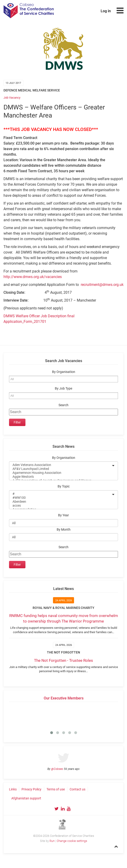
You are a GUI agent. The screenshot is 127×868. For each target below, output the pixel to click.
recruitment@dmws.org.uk (102, 285)
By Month (64, 530)
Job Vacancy (12, 98)
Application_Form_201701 (25, 322)
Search (63, 405)
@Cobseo (57, 769)
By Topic (64, 486)
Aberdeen (60, 502)
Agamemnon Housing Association (60, 473)
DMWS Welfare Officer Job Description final (39, 316)
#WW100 (60, 498)
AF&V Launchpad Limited (60, 469)
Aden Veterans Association (60, 465)
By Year (63, 515)
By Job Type (63, 389)
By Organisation (64, 372)
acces (60, 506)
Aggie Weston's (60, 477)
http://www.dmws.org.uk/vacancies (33, 277)
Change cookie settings (72, 841)
